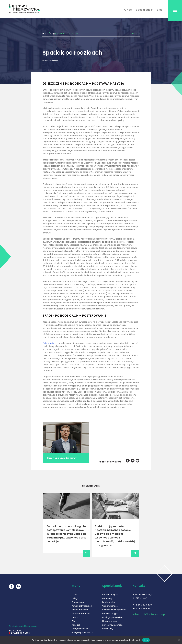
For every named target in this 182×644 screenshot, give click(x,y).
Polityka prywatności (82, 632)
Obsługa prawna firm (113, 617)
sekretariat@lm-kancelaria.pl (149, 614)
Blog (160, 10)
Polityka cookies (80, 628)
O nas (128, 10)
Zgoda (146, 640)
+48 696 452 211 (141, 608)
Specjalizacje (144, 10)
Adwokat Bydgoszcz (82, 605)
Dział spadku (49, 343)
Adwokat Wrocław (81, 613)
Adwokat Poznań (80, 609)
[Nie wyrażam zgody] (179, 640)
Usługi (75, 598)
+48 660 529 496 (142, 604)
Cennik (75, 617)
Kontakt (76, 624)
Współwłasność (110, 605)
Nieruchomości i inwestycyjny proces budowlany (113, 624)
